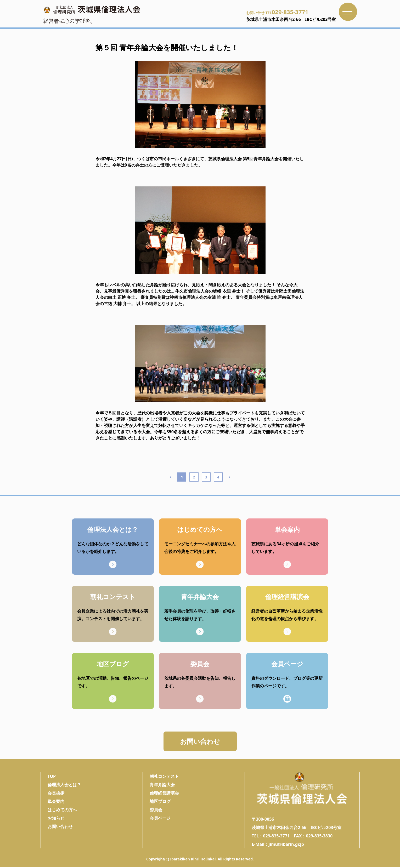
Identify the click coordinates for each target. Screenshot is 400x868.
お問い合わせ (200, 742)
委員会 (156, 811)
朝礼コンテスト (164, 777)
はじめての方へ (62, 811)
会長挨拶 (56, 794)
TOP (52, 777)
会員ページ (160, 819)
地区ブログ (160, 802)
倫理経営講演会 (164, 794)
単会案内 (56, 802)
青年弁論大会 (162, 786)
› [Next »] (230, 477)
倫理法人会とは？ (64, 786)
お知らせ (56, 819)
